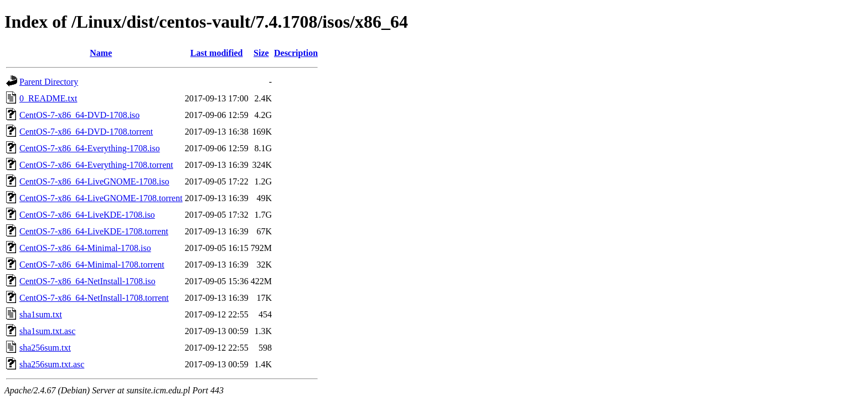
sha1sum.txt (41, 314)
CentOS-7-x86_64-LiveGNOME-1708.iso (94, 181)
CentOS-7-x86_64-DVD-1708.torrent (86, 132)
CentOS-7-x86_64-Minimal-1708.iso (85, 248)
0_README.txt (48, 98)
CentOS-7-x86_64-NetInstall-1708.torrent (94, 298)
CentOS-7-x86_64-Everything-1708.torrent (96, 165)
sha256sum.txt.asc (52, 364)
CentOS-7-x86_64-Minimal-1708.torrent (92, 265)
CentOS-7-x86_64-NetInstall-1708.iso (87, 281)
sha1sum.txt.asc (47, 331)
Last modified (217, 53)
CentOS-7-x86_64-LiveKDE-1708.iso (87, 215)
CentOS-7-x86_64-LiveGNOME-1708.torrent (101, 198)
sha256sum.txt (45, 348)
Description (296, 53)
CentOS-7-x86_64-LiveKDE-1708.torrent (94, 231)
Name (101, 53)
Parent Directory (49, 82)
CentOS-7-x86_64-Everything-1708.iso (90, 148)
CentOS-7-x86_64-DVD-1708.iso (79, 115)
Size (261, 53)
